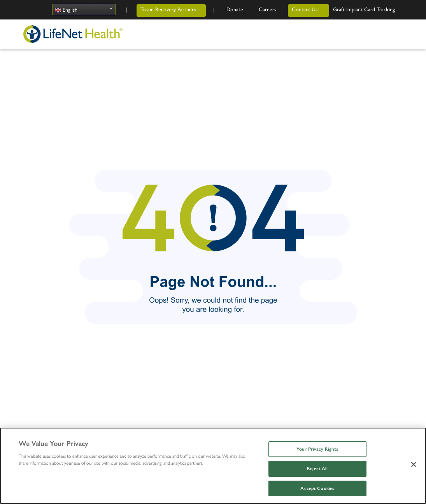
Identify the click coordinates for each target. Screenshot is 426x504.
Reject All (317, 469)
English (66, 10)
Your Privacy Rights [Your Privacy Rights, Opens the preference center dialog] (317, 449)
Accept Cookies (317, 488)
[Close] (414, 464)
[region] (213, 466)
